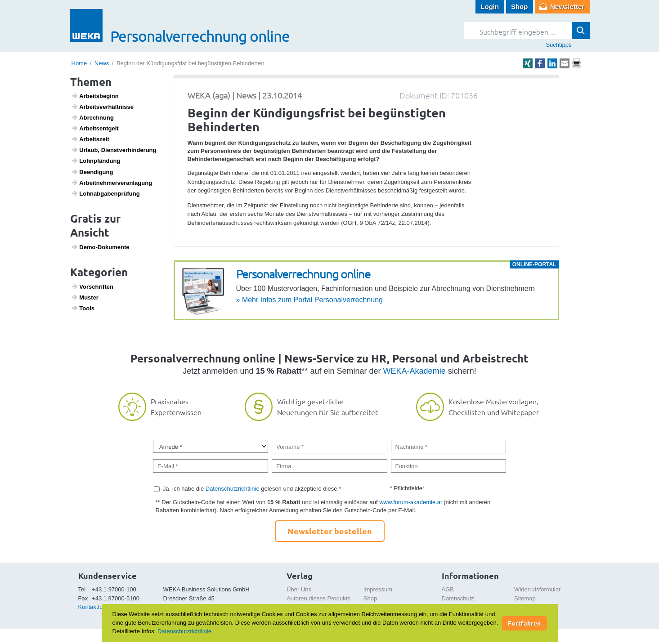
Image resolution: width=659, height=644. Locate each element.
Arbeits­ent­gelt (95, 128)
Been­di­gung (92, 172)
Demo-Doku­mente (100, 247)
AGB (448, 589)
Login (490, 7)
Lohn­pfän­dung (96, 161)
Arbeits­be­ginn (95, 96)
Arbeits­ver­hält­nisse (102, 107)
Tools (83, 308)
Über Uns (299, 589)
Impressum (378, 589)
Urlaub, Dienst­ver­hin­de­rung (114, 150)
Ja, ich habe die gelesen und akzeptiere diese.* (252, 489)
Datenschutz (458, 598)
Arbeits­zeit (90, 139)
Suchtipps (558, 45)
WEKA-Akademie (415, 371)
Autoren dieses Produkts (318, 598)
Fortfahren (524, 623)
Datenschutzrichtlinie (233, 489)
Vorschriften (92, 286)
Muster (85, 297)
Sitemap (525, 598)
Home (79, 63)
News (102, 63)
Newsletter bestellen (330, 531)
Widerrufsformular (537, 589)
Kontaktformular (99, 607)
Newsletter (567, 7)
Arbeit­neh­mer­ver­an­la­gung (112, 183)
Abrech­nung (92, 117)
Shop (520, 7)
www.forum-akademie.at (410, 502)
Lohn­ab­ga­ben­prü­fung (105, 193)
